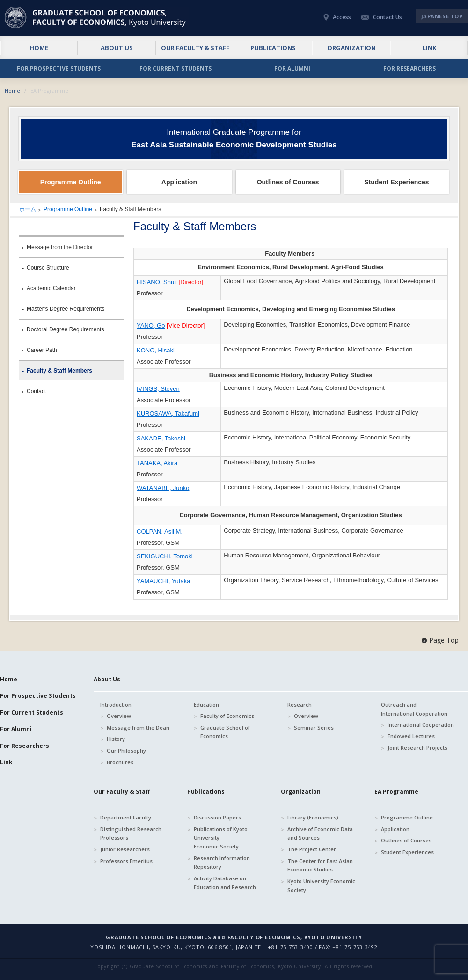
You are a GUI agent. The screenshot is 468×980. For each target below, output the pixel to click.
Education (206, 705)
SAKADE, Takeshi (161, 438)
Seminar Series (314, 728)
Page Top (444, 640)
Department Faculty (126, 817)
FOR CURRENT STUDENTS (175, 69)
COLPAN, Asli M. (160, 531)
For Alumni (16, 729)
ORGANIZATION (351, 48)
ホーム (28, 209)
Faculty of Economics (227, 716)
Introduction (116, 705)
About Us (107, 679)
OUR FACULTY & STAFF (195, 48)
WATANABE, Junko (163, 488)
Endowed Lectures (411, 736)
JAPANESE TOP (442, 16)
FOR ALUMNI (292, 69)
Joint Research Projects (417, 748)
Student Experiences (407, 852)
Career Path (42, 350)
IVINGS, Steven (158, 389)
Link (6, 762)
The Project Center (312, 849)
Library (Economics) (313, 817)
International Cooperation (421, 725)
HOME (39, 48)
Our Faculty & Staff (122, 792)
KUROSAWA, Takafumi (168, 413)
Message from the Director (60, 247)
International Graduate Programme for (234, 139)
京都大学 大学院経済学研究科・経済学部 (97, 17)
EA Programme (396, 792)
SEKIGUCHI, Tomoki (165, 556)
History (116, 739)
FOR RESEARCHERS (409, 69)
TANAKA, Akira (157, 463)
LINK (429, 48)
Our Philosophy (126, 750)
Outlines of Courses (406, 840)
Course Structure (48, 268)
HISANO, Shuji (157, 282)
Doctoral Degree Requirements (65, 329)
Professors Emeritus (126, 861)
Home (12, 91)
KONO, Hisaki (156, 350)
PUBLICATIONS (273, 48)
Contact (36, 391)
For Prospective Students (38, 696)
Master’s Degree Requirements (66, 309)
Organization (301, 792)
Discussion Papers (217, 817)
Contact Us (388, 17)
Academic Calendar (51, 288)
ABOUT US (117, 48)
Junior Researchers (125, 849)
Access (342, 17)
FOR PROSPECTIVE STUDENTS (59, 69)
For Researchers (25, 746)
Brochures (120, 762)
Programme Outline (68, 209)
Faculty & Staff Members (59, 371)
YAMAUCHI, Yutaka (163, 581)
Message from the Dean (138, 728)
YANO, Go (151, 325)
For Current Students (32, 713)
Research (300, 705)
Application (395, 829)
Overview (119, 716)
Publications (206, 792)
